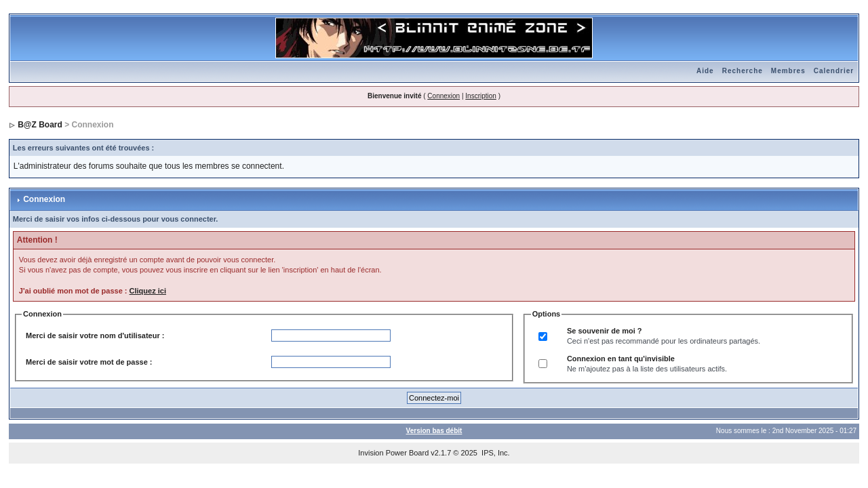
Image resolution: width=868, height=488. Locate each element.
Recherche (743, 71)
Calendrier (834, 71)
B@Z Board (40, 125)
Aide (705, 71)
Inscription (481, 96)
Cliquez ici (148, 291)
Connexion (443, 96)
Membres (788, 71)
